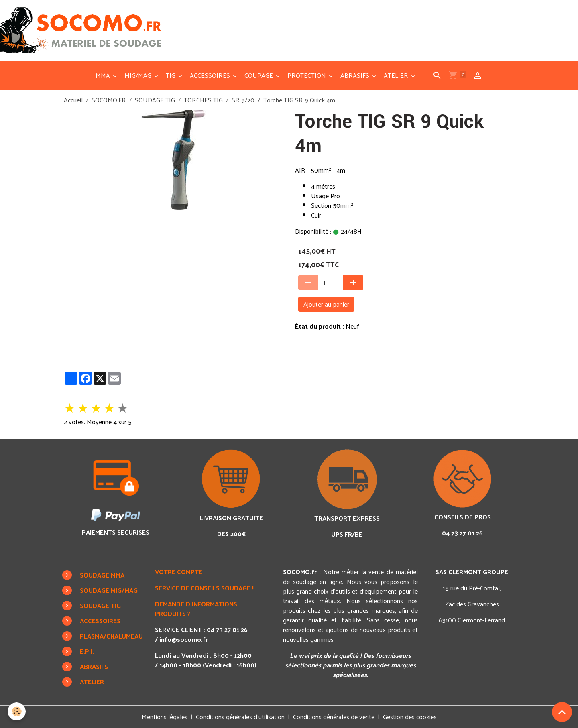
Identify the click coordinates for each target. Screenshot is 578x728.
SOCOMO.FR (109, 100)
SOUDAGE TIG (155, 100)
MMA (104, 75)
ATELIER (397, 75)
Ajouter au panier (326, 304)
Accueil (73, 100)
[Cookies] (17, 711)
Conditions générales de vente (334, 717)
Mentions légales (165, 717)
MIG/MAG (139, 75)
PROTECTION (307, 75)
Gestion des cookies (410, 717)
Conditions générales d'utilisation (240, 717)
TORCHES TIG (203, 100)
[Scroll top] (562, 712)
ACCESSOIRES (211, 75)
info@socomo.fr (184, 639)
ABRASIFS (356, 75)
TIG (171, 75)
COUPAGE (259, 75)
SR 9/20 (243, 100)
